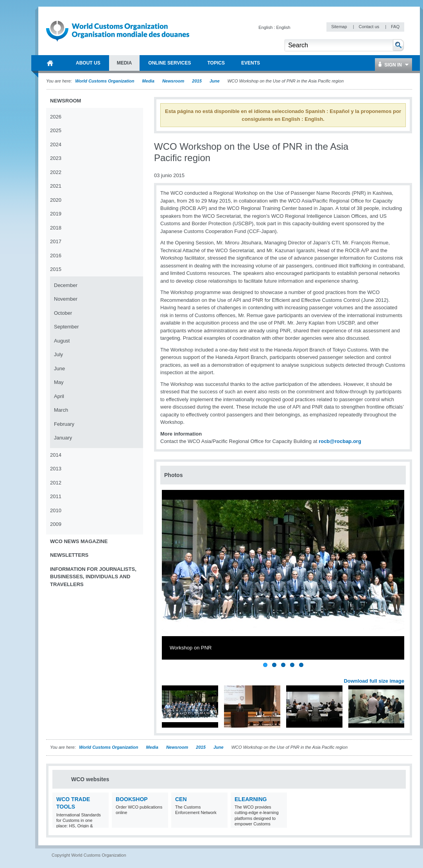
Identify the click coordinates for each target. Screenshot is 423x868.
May (59, 382)
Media (148, 81)
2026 (56, 117)
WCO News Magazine (79, 541)
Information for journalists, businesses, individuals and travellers (93, 577)
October (63, 313)
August (62, 341)
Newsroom (173, 81)
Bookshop (132, 799)
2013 (56, 469)
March (61, 410)
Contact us (369, 27)
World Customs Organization (105, 81)
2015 (197, 81)
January (63, 438)
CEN (181, 799)
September (66, 327)
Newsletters (69, 555)
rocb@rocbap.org (340, 441)
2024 (56, 144)
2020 (56, 200)
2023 (56, 158)
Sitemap (340, 27)
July (58, 354)
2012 (56, 483)
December (66, 285)
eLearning (251, 799)
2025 (56, 130)
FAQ (395, 27)
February (64, 424)
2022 (56, 172)
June (215, 81)
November (66, 299)
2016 (56, 256)
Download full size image (374, 681)
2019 (56, 214)
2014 (56, 455)
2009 (56, 524)
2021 (56, 186)
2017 (56, 241)
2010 (56, 510)
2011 (56, 496)
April (59, 396)
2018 (56, 228)
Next (403, 673)
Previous (168, 673)
